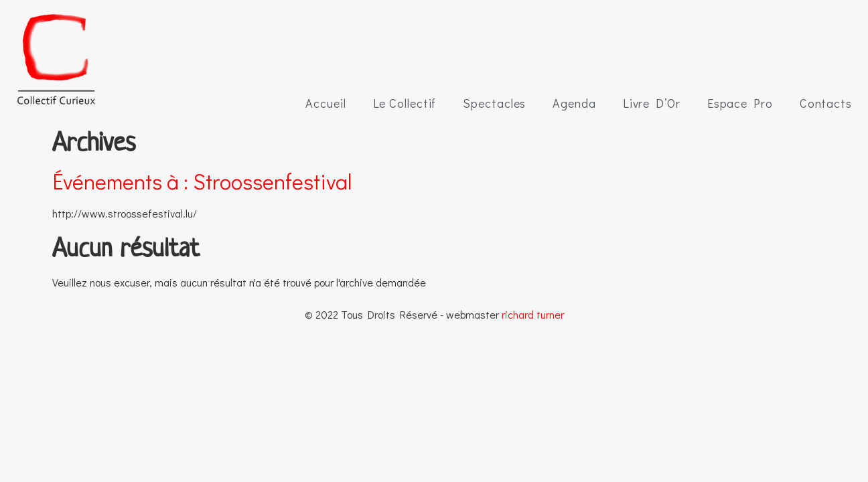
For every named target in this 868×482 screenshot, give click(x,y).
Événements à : (202, 181)
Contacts (826, 103)
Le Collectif (405, 103)
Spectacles (494, 103)
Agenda (574, 103)
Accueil (325, 103)
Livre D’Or (652, 103)
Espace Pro (740, 103)
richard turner (533, 314)
